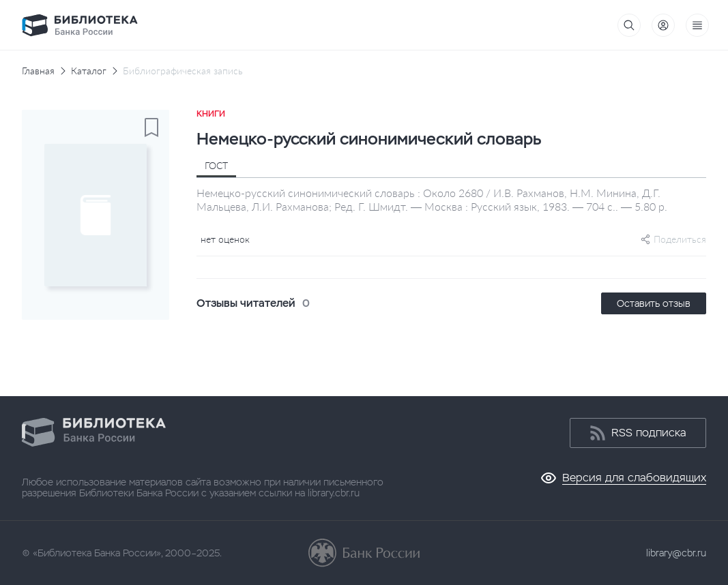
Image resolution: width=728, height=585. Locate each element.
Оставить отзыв (654, 303)
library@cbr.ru (676, 553)
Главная (38, 71)
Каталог (89, 71)
